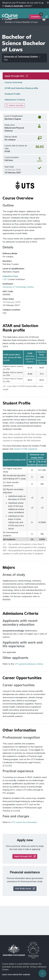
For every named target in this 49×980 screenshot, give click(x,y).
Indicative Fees (10, 276)
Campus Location (11, 310)
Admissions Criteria (15, 100)
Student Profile (12, 94)
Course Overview (13, 82)
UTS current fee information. (24, 822)
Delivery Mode (10, 253)
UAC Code (8, 291)
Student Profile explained (25, 449)
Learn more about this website (16, 975)
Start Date (8, 299)
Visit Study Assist (25, 889)
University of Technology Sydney (21, 56)
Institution (8, 284)
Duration (7, 261)
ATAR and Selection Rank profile (21, 88)
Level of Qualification (13, 269)
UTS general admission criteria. (29, 664)
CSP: (5, 279)
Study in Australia (14, 6)
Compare (35, 17)
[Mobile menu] (47, 17)
